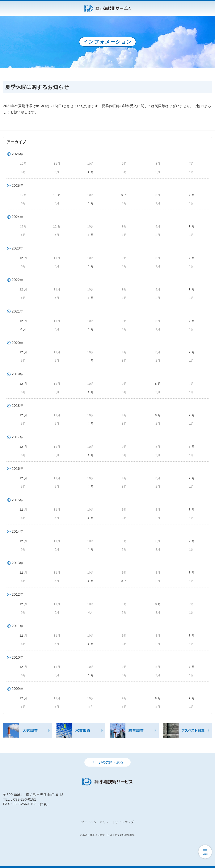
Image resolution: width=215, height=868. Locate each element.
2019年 (18, 374)
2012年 (18, 594)
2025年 (18, 186)
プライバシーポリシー (97, 822)
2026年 (18, 154)
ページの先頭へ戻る (107, 762)
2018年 (18, 406)
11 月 (57, 195)
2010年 (18, 657)
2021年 (18, 311)
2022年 (18, 280)
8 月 (158, 384)
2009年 (18, 689)
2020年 (18, 343)
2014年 (18, 531)
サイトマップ (125, 822)
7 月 (191, 195)
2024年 (18, 217)
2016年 (18, 469)
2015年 (18, 500)
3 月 (124, 581)
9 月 (124, 195)
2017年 (18, 437)
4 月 (91, 172)
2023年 (18, 248)
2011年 (18, 626)
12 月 (23, 258)
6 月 (23, 329)
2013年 (18, 563)
